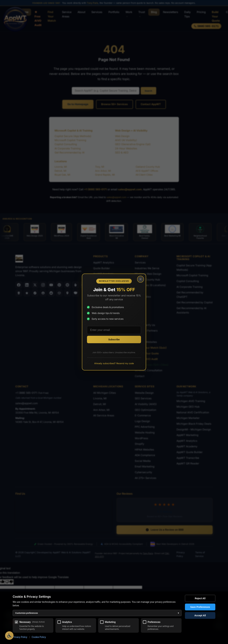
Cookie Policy (39, 637)
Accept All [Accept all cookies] (200, 615)
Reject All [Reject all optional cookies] (200, 598)
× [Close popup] (141, 279)
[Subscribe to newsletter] (114, 339)
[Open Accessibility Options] (9, 636)
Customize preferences (97, 613)
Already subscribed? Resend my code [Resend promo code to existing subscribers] (114, 363)
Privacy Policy (20, 637)
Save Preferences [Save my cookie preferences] (200, 607)
